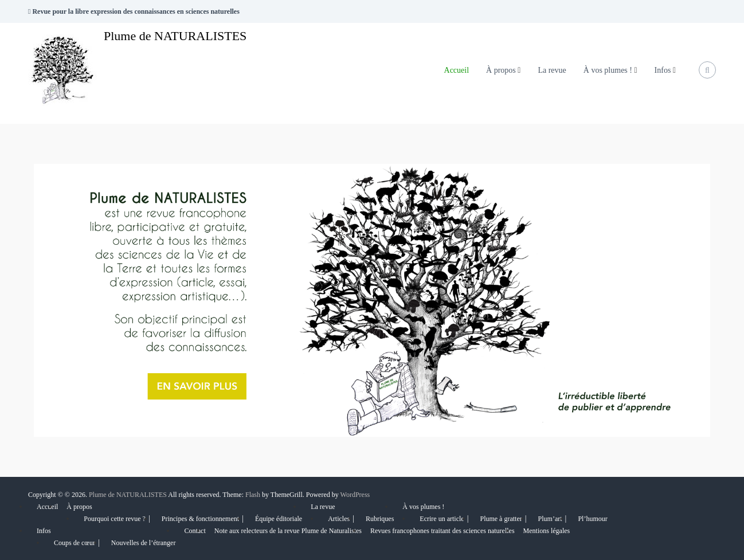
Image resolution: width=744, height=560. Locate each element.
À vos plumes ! (608, 70)
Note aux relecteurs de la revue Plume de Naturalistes (288, 531)
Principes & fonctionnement (200, 519)
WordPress (355, 495)
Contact (195, 531)
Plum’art (550, 519)
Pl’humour (592, 519)
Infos (663, 70)
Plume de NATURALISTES (175, 36)
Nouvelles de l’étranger (144, 543)
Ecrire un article (442, 519)
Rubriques (380, 519)
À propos (501, 70)
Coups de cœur (75, 543)
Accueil (457, 70)
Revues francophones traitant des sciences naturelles (443, 531)
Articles (339, 519)
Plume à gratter (501, 519)
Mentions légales (547, 531)
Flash (253, 495)
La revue (552, 70)
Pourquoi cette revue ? (115, 519)
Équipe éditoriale (279, 519)
